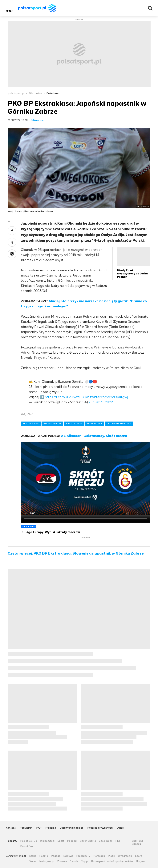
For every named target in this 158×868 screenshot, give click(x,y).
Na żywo (68, 856)
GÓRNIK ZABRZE (52, 424)
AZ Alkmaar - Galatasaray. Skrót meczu (94, 436)
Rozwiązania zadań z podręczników (112, 861)
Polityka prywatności (100, 828)
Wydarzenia (125, 856)
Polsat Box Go (29, 841)
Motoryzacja (47, 861)
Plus (118, 841)
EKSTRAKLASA (31, 424)
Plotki (111, 856)
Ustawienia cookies (72, 828)
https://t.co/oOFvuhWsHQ (64, 397)
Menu (9, 11)
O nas (120, 828)
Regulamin (26, 828)
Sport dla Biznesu (137, 842)
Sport (61, 841)
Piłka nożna (35, 93)
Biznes (33, 861)
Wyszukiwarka (150, 8)
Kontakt (11, 828)
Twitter (12, 242)
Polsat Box (27, 846)
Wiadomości (47, 841)
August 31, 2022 (101, 402)
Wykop (12, 254)
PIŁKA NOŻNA (95, 424)
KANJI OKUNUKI (74, 424)
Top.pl (85, 861)
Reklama (51, 828)
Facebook (12, 231)
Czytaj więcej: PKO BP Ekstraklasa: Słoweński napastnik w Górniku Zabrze (76, 553)
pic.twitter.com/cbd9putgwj (106, 397)
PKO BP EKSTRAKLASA (119, 424)
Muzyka (140, 861)
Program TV (83, 856)
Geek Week (106, 841)
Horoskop (99, 856)
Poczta (44, 856)
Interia (33, 856)
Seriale (74, 861)
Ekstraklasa (53, 93)
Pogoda (72, 841)
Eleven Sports (88, 841)
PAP (39, 828)
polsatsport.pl (16, 93)
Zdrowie (62, 861)
